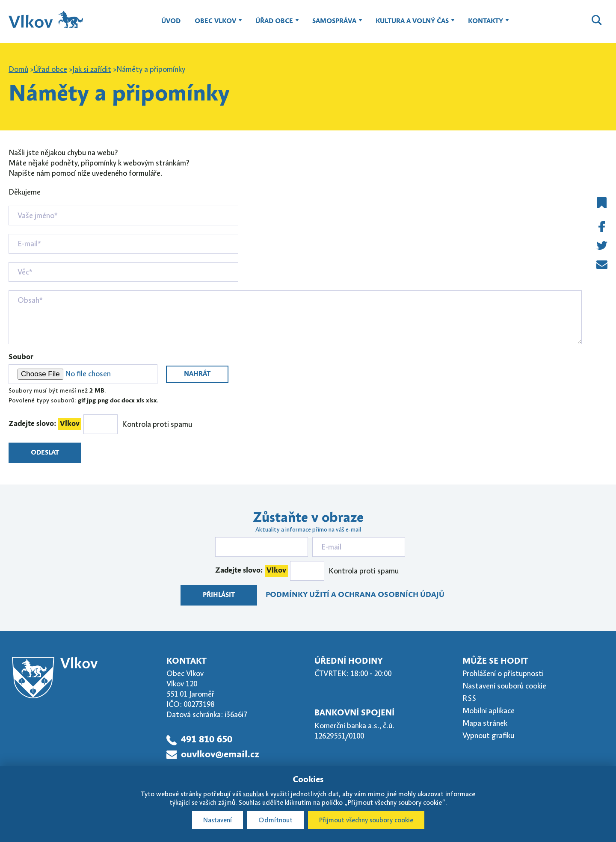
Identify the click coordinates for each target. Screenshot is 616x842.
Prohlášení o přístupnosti (503, 674)
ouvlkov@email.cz (220, 755)
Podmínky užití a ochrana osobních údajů (355, 595)
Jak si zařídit (92, 69)
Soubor (21, 357)
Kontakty (486, 25)
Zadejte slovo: (45, 424)
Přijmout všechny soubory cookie (366, 820)
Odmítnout (275, 820)
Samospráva (334, 25)
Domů (18, 69)
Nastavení (218, 820)
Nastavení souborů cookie (504, 686)
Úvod (171, 21)
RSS (469, 698)
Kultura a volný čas (412, 25)
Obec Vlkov (215, 25)
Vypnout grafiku (488, 736)
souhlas (253, 794)
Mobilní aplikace (489, 711)
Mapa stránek (485, 723)
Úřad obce (274, 25)
